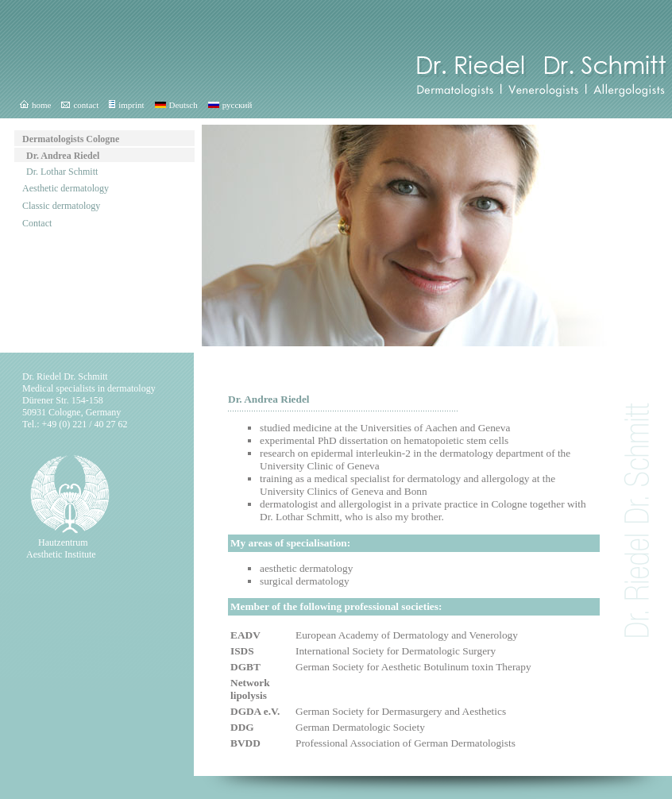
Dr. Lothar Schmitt (62, 172)
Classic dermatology (61, 206)
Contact (37, 223)
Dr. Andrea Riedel (63, 156)
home (35, 105)
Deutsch (176, 105)
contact (80, 105)
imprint (126, 105)
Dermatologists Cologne (71, 139)
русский (230, 105)
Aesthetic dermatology (66, 188)
